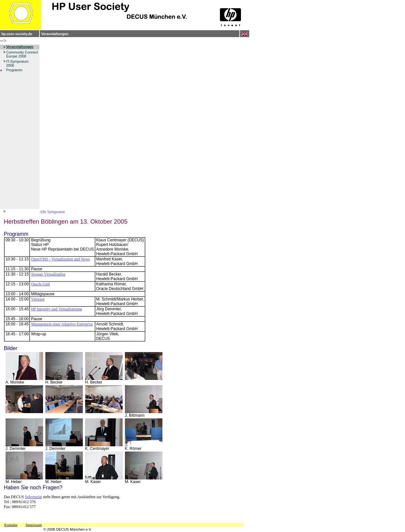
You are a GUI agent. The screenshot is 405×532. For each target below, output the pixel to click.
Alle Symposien (52, 212)
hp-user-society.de (17, 34)
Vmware (38, 299)
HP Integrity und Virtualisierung (56, 309)
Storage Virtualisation (48, 274)
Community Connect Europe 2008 (22, 54)
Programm (14, 70)
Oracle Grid (40, 284)
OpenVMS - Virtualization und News (60, 259)
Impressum (34, 525)
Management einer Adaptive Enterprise (62, 324)
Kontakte (11, 525)
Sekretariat (34, 497)
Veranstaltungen (55, 34)
